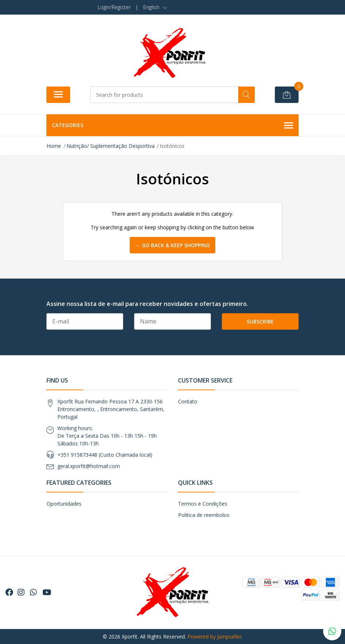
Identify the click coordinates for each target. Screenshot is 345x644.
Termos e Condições (203, 504)
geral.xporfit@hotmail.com (89, 466)
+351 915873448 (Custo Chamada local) (105, 455)
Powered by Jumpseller (215, 637)
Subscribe (260, 321)
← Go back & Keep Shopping (172, 245)
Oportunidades (64, 504)
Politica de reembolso (204, 515)
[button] (155, 7)
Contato (188, 401)
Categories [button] (172, 126)
